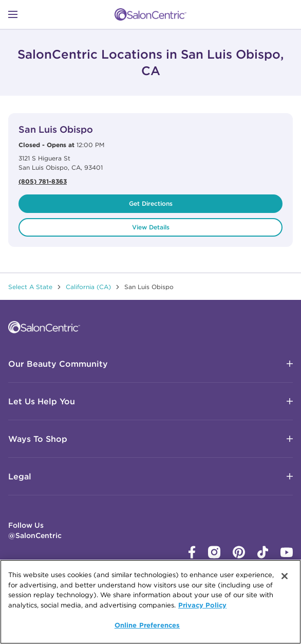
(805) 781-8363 (43, 181)
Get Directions (151, 203)
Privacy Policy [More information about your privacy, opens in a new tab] (202, 605)
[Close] (285, 576)
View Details (151, 227)
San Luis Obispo (56, 129)
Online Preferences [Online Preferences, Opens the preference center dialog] (147, 625)
